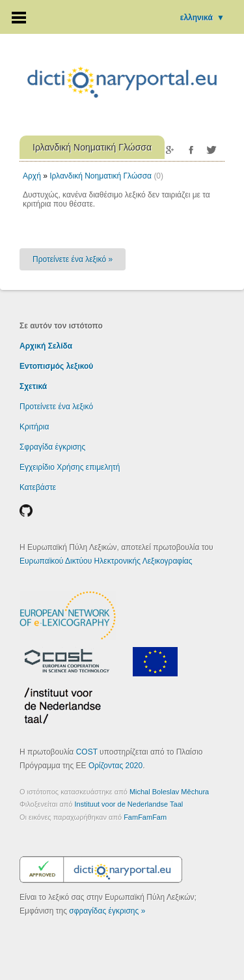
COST (87, 752)
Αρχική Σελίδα (46, 346)
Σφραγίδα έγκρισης (52, 447)
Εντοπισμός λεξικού (56, 366)
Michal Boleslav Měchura (169, 792)
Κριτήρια (34, 427)
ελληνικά (202, 18)
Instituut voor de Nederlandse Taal (129, 804)
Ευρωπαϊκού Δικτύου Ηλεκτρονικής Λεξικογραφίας (106, 561)
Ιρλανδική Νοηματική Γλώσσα (101, 176)
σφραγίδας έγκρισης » (107, 911)
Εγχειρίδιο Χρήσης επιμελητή (70, 467)
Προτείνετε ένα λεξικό (56, 407)
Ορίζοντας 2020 (115, 766)
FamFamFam (145, 817)
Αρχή (32, 176)
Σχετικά (33, 386)
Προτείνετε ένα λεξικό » (73, 259)
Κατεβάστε (38, 487)
